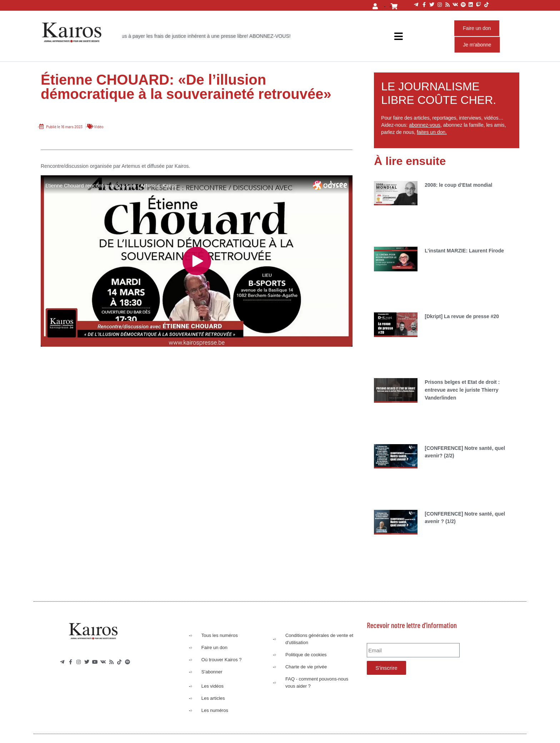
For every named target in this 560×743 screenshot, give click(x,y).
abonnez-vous (425, 125)
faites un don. (432, 132)
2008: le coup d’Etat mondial (458, 185)
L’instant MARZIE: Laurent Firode (464, 251)
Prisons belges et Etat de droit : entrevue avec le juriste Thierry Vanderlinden (462, 390)
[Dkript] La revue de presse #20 (462, 316)
